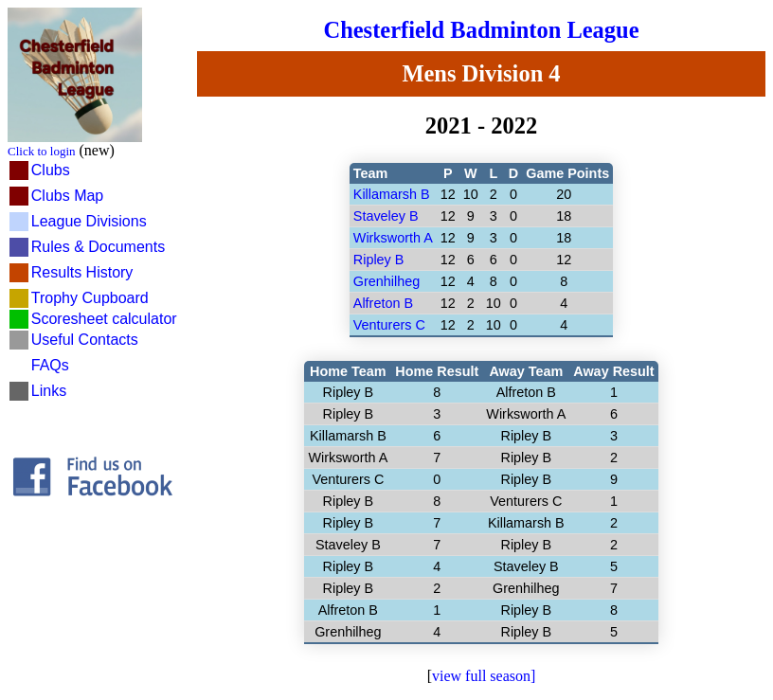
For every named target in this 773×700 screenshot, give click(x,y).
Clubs (51, 170)
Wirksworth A (393, 238)
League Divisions (89, 221)
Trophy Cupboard (90, 298)
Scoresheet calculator (104, 319)
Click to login (42, 151)
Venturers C (389, 325)
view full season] (484, 676)
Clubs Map (67, 196)
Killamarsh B (392, 194)
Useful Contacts (85, 340)
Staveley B (386, 216)
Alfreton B (383, 303)
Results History (82, 272)
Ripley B (379, 260)
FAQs (50, 365)
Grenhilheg (386, 281)
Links (49, 391)
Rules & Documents (98, 247)
